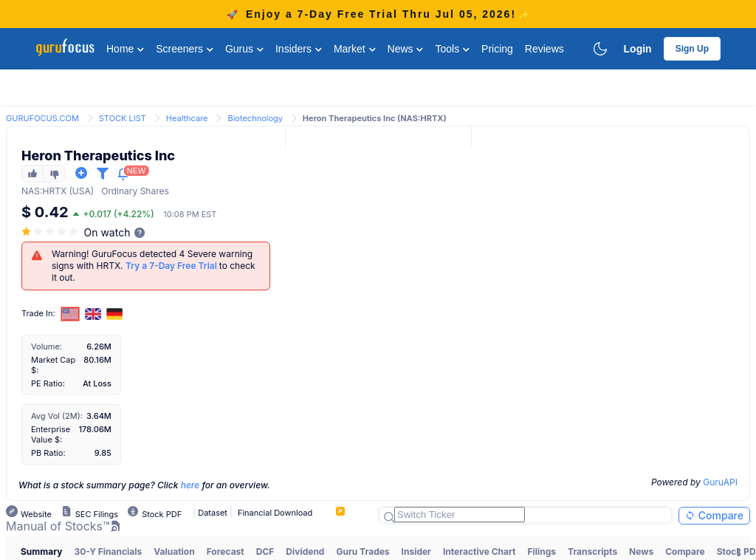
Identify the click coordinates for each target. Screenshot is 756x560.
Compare (714, 515)
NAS (31, 191)
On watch (107, 232)
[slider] (51, 232)
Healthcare (187, 118)
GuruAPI (720, 482)
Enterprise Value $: (51, 434)
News (406, 49)
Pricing (497, 49)
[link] (42, 117)
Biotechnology (255, 118)
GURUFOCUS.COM (42, 118)
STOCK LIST (123, 118)
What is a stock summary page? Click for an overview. (144, 485)
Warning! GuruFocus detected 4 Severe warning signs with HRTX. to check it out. (154, 266)
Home (125, 49)
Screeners (185, 49)
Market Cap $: (53, 365)
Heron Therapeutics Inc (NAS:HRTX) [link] (375, 118)
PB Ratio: (48, 453)
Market (355, 49)
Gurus (244, 49)
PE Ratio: (48, 383)
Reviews (544, 49)
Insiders (299, 49)
